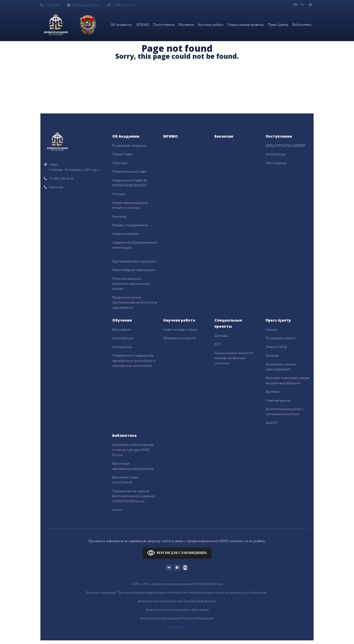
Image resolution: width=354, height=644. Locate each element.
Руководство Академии (129, 146)
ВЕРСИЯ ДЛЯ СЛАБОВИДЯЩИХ (177, 553)
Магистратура (276, 163)
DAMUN (271, 423)
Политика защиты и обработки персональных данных (131, 284)
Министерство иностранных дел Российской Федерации (177, 601)
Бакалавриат (121, 329)
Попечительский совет (129, 172)
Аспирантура (276, 154)
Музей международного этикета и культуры (130, 205)
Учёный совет (122, 154)
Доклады (221, 336)
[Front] (57, 141)
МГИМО (143, 25)
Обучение (186, 25)
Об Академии (121, 25)
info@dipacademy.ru (83, 5)
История (119, 194)
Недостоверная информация (134, 270)
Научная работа (211, 25)
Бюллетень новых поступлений (125, 480)
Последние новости (281, 338)
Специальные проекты (246, 25)
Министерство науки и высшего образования (177, 610)
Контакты (50, 5)
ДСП (218, 344)
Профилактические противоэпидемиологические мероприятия (135, 302)
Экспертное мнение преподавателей (281, 367)
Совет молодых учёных (180, 329)
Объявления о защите (179, 338)
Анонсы (272, 329)
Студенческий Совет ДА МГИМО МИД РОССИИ (130, 183)
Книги (117, 510)
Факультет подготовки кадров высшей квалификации (288, 380)
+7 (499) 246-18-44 (121, 5)
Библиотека (302, 25)
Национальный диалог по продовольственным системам (234, 358)
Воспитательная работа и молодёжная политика (285, 411)
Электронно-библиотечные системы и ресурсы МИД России (133, 450)
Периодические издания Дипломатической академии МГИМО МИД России (134, 496)
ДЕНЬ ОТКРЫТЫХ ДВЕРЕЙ (285, 146)
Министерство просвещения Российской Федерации (177, 618)
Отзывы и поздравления (130, 225)
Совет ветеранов (278, 400)
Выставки (273, 392)
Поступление (164, 25)
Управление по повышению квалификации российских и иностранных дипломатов (134, 361)
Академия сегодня (126, 234)
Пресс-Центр (278, 25)
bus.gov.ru (177, 627)
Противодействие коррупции (134, 261)
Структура (120, 163)
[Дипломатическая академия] (56, 25)
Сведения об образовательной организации (135, 245)
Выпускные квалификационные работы (133, 466)
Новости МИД (276, 347)
